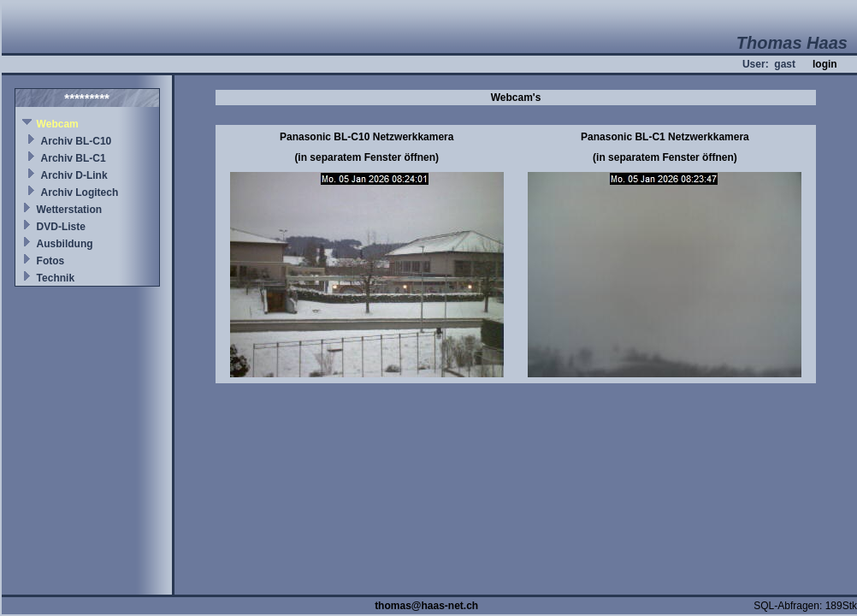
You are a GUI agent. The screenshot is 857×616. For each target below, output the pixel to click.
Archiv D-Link (74, 175)
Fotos (51, 261)
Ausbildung (65, 244)
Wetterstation (69, 210)
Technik (56, 278)
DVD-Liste (61, 227)
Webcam (58, 124)
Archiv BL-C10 (77, 141)
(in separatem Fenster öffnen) (366, 157)
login (825, 64)
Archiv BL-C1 (74, 158)
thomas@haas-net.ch (426, 606)
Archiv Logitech (80, 192)
